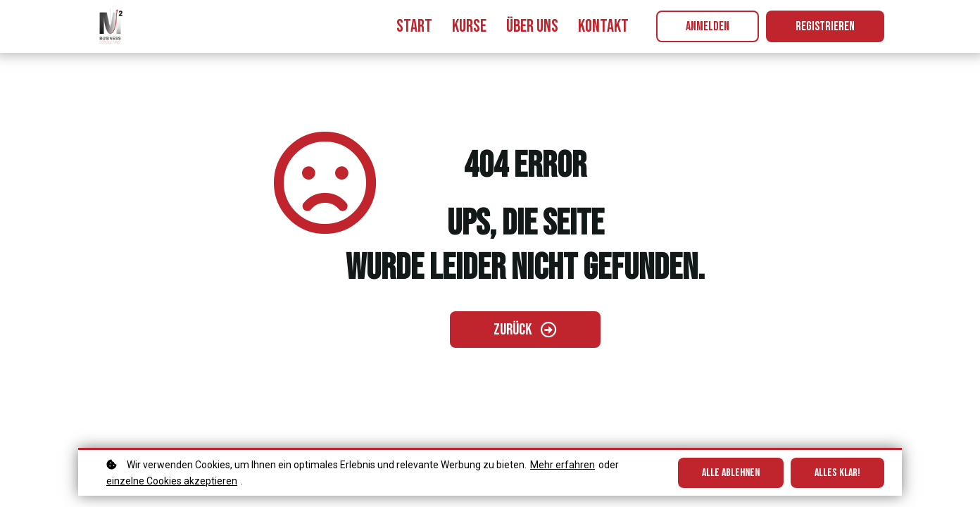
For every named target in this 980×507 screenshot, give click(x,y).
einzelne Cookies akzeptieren (172, 481)
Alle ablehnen (731, 473)
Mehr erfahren (563, 465)
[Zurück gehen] (525, 330)
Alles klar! (837, 473)
